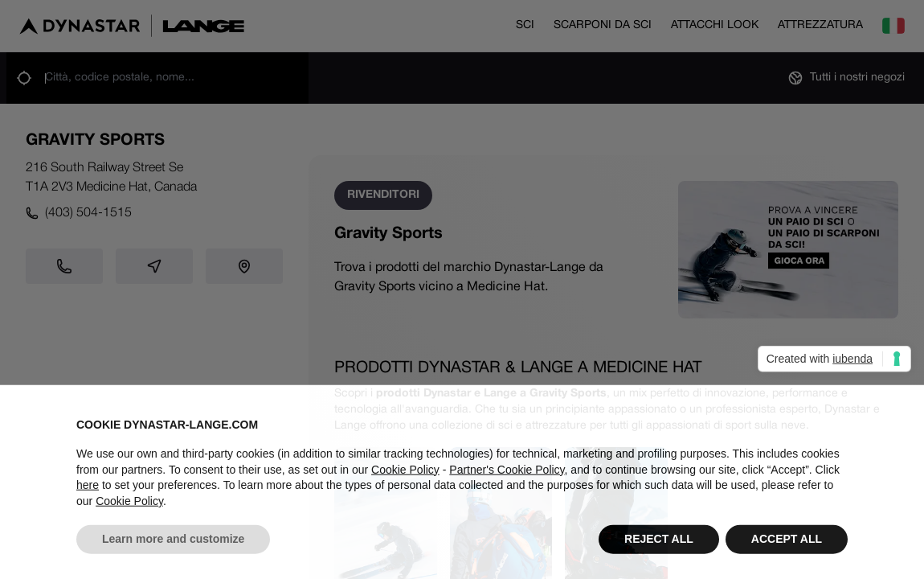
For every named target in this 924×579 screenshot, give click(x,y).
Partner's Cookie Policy (507, 474)
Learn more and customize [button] (173, 544)
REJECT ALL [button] (659, 544)
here (88, 491)
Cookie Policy (405, 474)
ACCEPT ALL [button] (787, 544)
